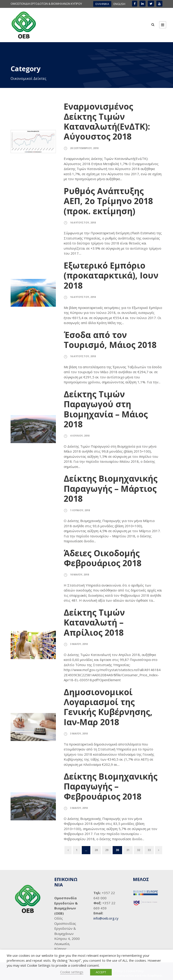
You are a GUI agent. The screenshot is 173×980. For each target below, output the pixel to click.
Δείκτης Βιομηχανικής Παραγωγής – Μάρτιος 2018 (111, 488)
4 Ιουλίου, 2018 (80, 436)
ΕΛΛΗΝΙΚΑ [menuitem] (102, 4)
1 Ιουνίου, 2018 (80, 510)
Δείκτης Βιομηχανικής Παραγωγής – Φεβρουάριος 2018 (111, 786)
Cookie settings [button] (72, 972)
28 (96, 850)
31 (128, 850)
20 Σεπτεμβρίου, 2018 (84, 148)
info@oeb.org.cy (106, 918)
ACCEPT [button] (101, 972)
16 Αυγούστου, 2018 (83, 222)
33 (149, 850)
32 (139, 850)
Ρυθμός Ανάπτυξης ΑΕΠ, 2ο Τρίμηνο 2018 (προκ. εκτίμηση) (108, 201)
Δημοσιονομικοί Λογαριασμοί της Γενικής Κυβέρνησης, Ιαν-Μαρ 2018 (108, 707)
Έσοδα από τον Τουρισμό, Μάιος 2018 (110, 340)
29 (107, 850)
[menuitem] (102, 4)
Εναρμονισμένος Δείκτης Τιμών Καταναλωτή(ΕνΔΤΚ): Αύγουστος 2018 (107, 121)
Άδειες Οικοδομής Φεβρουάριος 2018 (103, 558)
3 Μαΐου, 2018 (79, 644)
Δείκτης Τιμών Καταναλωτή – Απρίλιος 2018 (94, 622)
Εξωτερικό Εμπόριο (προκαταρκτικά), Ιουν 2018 (111, 275)
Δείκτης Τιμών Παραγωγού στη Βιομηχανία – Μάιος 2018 (106, 409)
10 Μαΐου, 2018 (80, 574)
